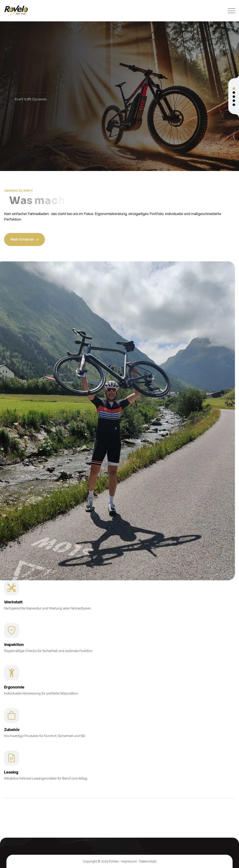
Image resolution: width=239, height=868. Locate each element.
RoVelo (114, 861)
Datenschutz (148, 861)
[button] (234, 88)
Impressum (129, 861)
